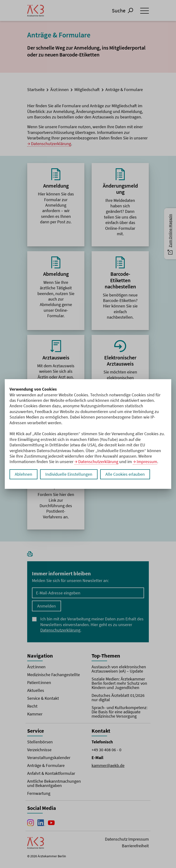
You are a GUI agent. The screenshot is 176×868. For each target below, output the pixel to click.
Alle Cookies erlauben (125, 474)
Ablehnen (23, 474)
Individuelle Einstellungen (69, 474)
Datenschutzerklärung (98, 462)
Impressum (147, 462)
